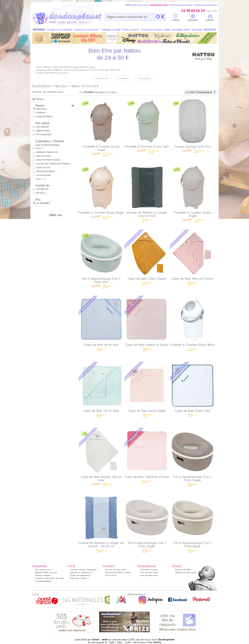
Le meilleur (123, 78)
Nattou (76, 86)
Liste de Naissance (149, 575)
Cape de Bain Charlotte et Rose (147, 455)
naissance (42, 189)
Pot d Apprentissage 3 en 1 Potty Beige (193, 523)
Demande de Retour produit (118, 572)
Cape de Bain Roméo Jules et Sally (101, 457)
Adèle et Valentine (47, 152)
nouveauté (42, 127)
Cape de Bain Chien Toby (193, 389)
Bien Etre (61, 86)
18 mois (41, 193)
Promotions (144, 78)
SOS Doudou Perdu (149, 572)
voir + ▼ (41, 179)
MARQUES (210, 30)
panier (210, 18)
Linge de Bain (44, 116)
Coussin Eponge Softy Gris (193, 125)
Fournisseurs (111, 575)
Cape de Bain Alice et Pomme (193, 257)
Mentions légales (43, 575)
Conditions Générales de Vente (49, 578)
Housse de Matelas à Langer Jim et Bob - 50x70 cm (101, 523)
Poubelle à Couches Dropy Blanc (193, 323)
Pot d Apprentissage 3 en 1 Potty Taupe (193, 457)
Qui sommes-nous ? (44, 570)
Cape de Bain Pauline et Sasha (147, 323)
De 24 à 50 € (90, 86)
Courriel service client (115, 570)
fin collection (44, 134)
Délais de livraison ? (79, 578)
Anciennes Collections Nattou (53, 164)
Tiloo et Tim (43, 167)
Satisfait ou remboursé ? (81, 572)
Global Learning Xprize (186, 572)
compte (193, 18)
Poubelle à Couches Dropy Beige (101, 191)
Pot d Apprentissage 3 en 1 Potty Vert (101, 259)
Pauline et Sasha (46, 171)
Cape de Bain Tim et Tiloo (101, 389)
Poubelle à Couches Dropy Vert (147, 125)
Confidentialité (41, 581)
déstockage (43, 131)
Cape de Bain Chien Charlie (147, 257)
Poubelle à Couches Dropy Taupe (101, 127)
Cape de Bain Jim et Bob (101, 323)
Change (41, 113)
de (43, 203)
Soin (39, 148)
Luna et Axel (43, 175)
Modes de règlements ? (81, 575)
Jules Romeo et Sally (48, 160)
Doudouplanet (41, 86)
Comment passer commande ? (84, 570)
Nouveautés (102, 78)
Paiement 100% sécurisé (46, 572)
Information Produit (149, 570)
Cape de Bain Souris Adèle (147, 389)
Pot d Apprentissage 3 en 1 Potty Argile (147, 523)
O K (160, 17)
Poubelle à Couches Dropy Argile (193, 193)
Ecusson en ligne (183, 570)
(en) (50, 581)
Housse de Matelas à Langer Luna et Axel (147, 193)
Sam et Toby (43, 156)
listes (175, 18)
